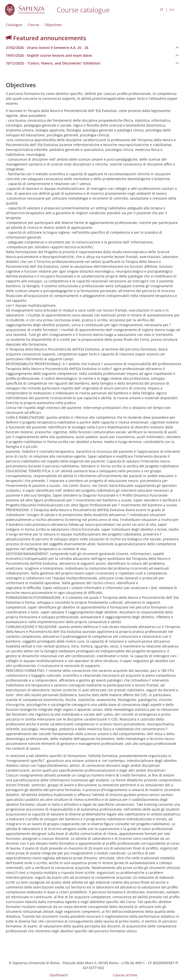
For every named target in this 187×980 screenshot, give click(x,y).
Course (33, 25)
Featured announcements (46, 38)
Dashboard (59, 975)
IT (162, 10)
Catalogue (14, 25)
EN (172, 10)
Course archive (125, 975)
